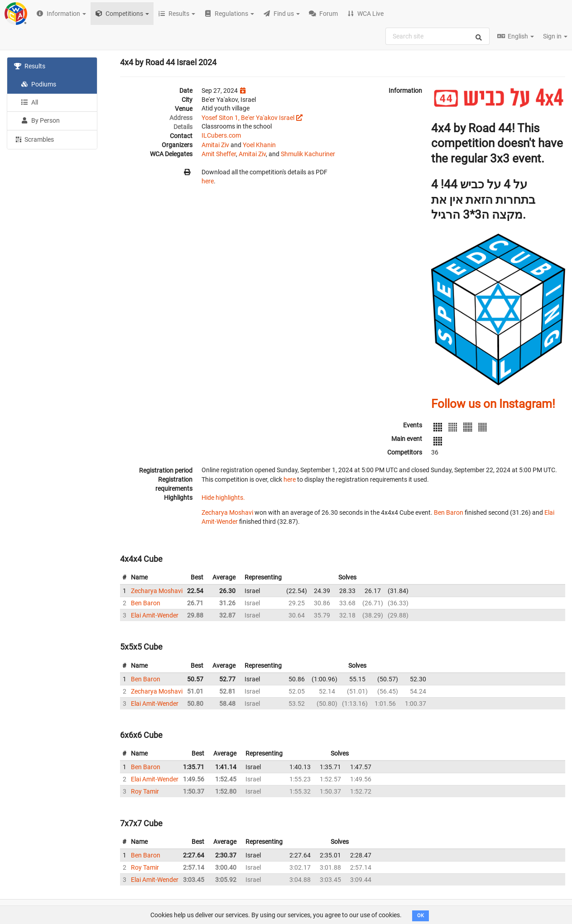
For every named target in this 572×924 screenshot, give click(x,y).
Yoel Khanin (259, 145)
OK (421, 916)
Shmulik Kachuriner (308, 154)
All (29, 102)
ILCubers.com (221, 135)
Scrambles (34, 139)
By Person (40, 120)
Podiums (38, 84)
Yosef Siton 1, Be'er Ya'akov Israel (248, 118)
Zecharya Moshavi (227, 512)
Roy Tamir (145, 791)
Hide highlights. (223, 498)
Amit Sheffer (219, 154)
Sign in (555, 36)
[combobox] (437, 36)
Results (30, 66)
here (208, 181)
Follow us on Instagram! (493, 404)
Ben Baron (449, 512)
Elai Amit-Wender (155, 615)
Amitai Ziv (215, 145)
